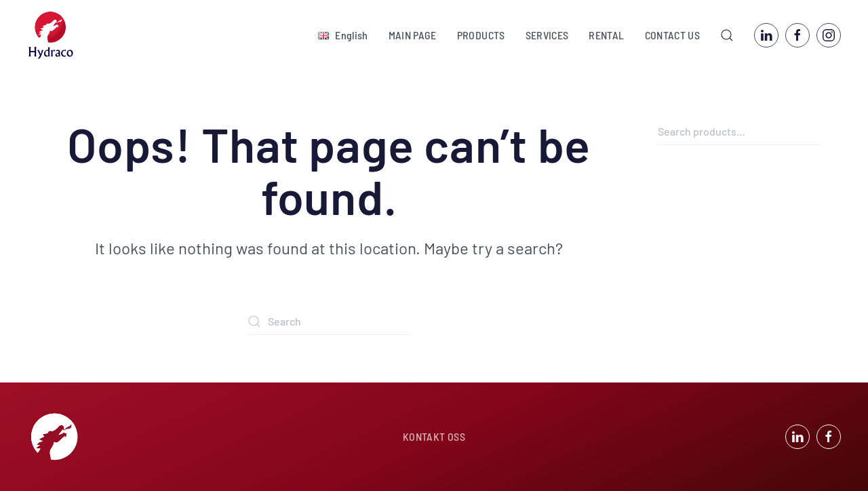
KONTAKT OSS (434, 436)
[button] (343, 35)
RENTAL (606, 35)
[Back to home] (51, 35)
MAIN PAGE (413, 35)
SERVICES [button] (547, 35)
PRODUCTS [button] (481, 35)
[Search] (329, 321)
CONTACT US (673, 35)
